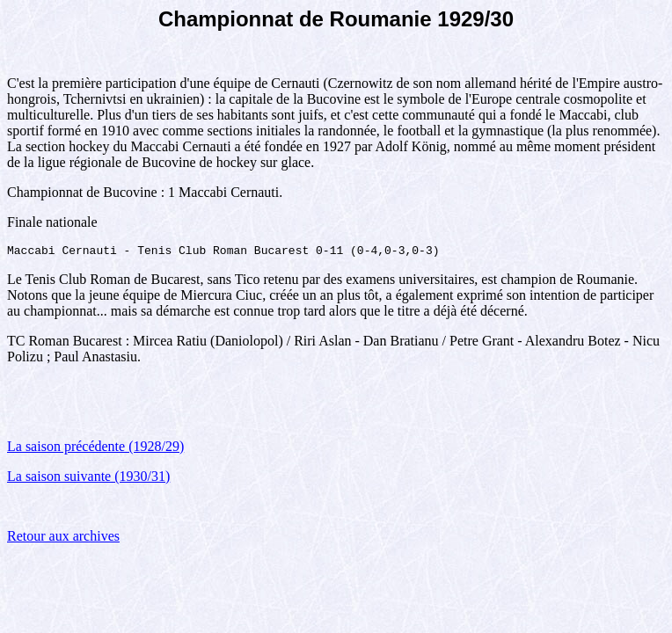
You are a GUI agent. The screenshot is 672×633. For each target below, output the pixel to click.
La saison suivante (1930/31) (88, 479)
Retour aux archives (63, 538)
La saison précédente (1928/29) (95, 449)
